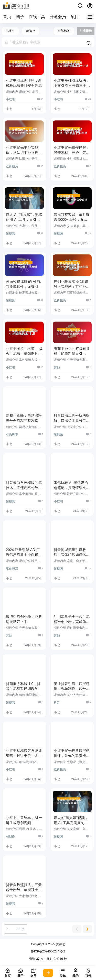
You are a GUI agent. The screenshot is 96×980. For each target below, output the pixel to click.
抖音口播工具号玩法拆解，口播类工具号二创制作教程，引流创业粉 (72, 420)
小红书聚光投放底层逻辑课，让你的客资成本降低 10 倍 (72, 756)
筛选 (31, 31)
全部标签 (64, 31)
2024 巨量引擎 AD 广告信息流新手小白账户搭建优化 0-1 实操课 (24, 555)
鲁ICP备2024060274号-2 (48, 951)
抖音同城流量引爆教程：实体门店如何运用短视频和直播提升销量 (72, 555)
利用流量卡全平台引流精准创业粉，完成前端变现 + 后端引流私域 (72, 622)
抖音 (57, 703)
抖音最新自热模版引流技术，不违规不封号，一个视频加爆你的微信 (24, 488)
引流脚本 (12, 434)
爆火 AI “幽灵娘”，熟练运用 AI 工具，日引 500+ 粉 (24, 220)
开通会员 (58, 17)
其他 (57, 367)
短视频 (10, 234)
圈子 (20, 17)
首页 (7, 17)
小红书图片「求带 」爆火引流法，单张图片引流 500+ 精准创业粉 (24, 354)
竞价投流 (12, 166)
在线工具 (37, 17)
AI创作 (10, 837)
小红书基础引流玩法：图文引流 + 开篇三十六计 (72, 85)
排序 (10, 31)
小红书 (10, 99)
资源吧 (60, 944)
